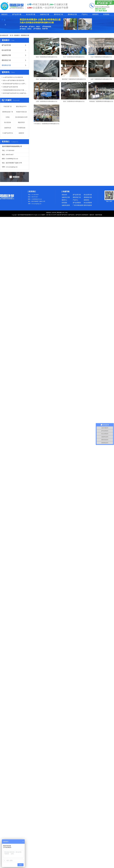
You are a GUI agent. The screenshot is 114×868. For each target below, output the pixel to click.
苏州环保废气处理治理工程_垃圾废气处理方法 (15, 93)
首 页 (11, 35)
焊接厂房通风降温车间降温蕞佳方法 (47, 79)
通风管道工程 (58, 14)
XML (66, 213)
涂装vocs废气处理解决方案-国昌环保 (13, 80)
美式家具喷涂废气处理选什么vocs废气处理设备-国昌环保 (15, 84)
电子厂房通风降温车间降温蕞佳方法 (74, 57)
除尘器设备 (8, 122)
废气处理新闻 (77, 203)
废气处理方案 (17, 14)
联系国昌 (106, 14)
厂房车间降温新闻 (78, 205)
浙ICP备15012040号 (51, 215)
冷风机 (8, 117)
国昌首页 (4, 14)
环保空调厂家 (8, 107)
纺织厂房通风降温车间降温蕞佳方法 (74, 101)
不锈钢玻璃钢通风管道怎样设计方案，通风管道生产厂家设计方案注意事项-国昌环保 (15, 90)
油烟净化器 (8, 128)
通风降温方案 (72, 14)
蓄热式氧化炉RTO (21, 107)
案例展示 (17, 35)
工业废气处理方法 (8, 133)
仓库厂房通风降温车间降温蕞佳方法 (101, 79)
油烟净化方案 (45, 14)
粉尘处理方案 (31, 14)
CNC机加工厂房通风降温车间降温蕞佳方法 (47, 124)
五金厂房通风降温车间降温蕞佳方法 (101, 57)
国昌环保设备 (99, 215)
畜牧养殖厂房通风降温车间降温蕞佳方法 (74, 79)
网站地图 (59, 213)
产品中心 (85, 14)
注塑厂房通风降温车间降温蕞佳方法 (47, 101)
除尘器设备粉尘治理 (21, 117)
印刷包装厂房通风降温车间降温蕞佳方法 (101, 101)
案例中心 (64, 200)
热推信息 (49, 213)
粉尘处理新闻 (88, 203)
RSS (63, 213)
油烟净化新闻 (66, 205)
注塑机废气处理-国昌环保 (10, 87)
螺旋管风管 (21, 122)
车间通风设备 (21, 128)
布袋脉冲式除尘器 (21, 112)
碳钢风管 (21, 133)
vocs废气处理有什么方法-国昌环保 (13, 77)
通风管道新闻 (88, 205)
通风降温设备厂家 (8, 112)
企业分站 (54, 213)
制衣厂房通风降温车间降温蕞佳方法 (47, 57)
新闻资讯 (95, 14)
